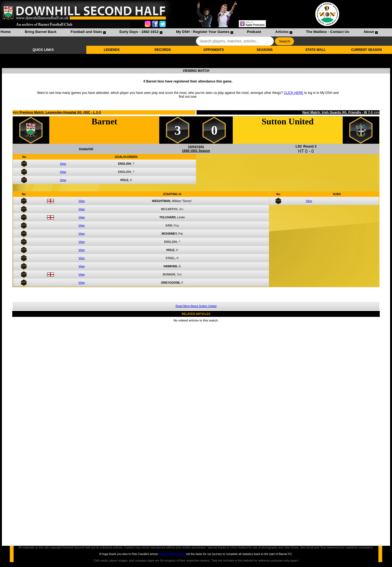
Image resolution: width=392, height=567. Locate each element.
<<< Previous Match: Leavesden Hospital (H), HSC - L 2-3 (57, 112)
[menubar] (189, 32)
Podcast (254, 32)
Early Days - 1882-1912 (139, 32)
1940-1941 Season (196, 151)
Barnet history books (172, 554)
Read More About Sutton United (196, 306)
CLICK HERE (293, 93)
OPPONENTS (214, 50)
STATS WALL (316, 50)
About (369, 32)
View (63, 164)
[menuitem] (6, 32)
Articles (282, 32)
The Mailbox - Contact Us (328, 32)
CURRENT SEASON (367, 50)
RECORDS (163, 50)
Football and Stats (86, 32)
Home (6, 32)
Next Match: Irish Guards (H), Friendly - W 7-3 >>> (341, 112)
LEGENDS (112, 50)
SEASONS (265, 50)
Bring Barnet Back (41, 32)
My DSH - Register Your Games (203, 32)
